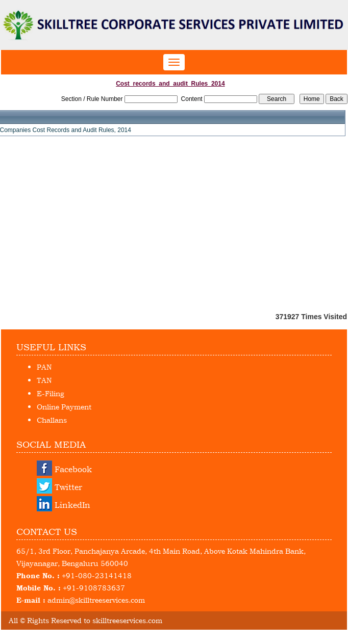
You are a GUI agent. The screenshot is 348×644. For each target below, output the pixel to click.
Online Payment (64, 407)
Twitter (68, 487)
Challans (52, 420)
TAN (44, 380)
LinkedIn (72, 505)
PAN (44, 367)
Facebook (73, 469)
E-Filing (51, 393)
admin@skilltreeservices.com (96, 600)
